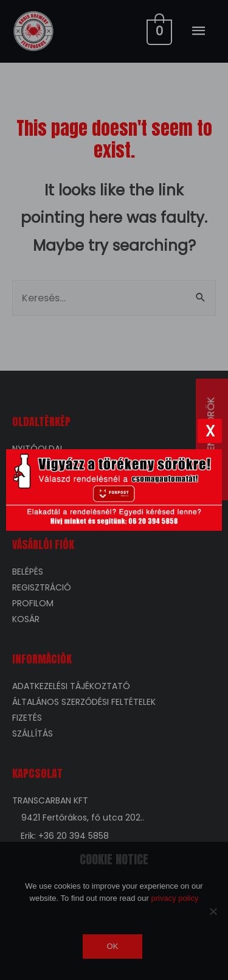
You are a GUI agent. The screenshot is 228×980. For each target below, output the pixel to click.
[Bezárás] (210, 431)
